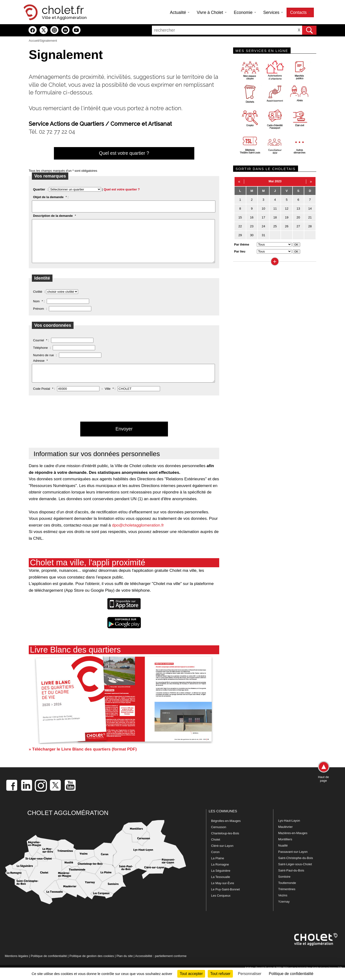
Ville (108, 398)
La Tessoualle (221, 886)
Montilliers (285, 849)
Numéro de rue (43, 362)
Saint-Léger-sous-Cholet (295, 874)
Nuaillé (283, 855)
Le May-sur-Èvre (223, 892)
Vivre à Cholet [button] (212, 12)
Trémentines (287, 898)
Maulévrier (285, 836)
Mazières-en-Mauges (293, 842)
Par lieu (240, 251)
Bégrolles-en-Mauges (226, 830)
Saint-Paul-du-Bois (291, 880)
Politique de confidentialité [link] (291, 974)
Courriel (39, 347)
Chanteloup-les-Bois (225, 843)
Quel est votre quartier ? (124, 153)
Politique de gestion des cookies (92, 965)
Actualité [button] (180, 12)
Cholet (216, 849)
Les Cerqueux (221, 905)
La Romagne (220, 874)
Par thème (242, 244)
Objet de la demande (48, 197)
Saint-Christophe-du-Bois (296, 867)
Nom (36, 308)
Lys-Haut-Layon (289, 830)
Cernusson (219, 836)
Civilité (38, 299)
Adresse (39, 368)
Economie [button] (245, 12)
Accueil (34, 41)
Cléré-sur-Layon (222, 855)
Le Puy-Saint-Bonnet (225, 899)
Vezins (283, 905)
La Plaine (218, 868)
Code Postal (42, 398)
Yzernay (284, 911)
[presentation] (65, 432)
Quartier (39, 189)
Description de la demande (53, 216)
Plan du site (125, 965)
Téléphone (40, 355)
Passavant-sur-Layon (293, 861)
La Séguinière (221, 880)
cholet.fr (63, 10)
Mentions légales (17, 965)
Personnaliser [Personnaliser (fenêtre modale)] (250, 974)
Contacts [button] (300, 12)
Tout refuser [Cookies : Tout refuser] (220, 974)
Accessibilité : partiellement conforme (161, 965)
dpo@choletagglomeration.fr (138, 534)
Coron (215, 861)
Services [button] (273, 12)
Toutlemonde (287, 892)
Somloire (284, 886)
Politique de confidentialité (49, 965)
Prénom (39, 316)
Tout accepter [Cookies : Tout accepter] (191, 974)
